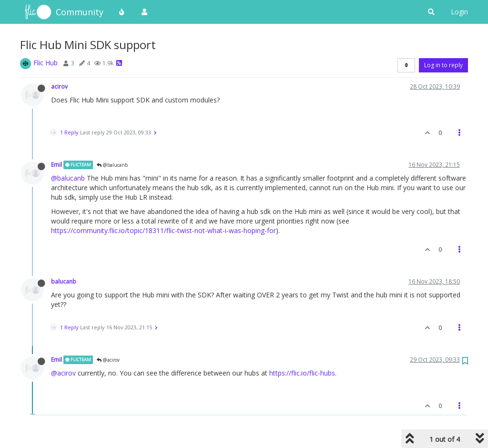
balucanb (64, 281)
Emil (56, 164)
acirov (59, 86)
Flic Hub (46, 63)
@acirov (108, 360)
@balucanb (112, 165)
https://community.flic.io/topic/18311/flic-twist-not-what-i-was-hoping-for (163, 230)
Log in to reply (443, 65)
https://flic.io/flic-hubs (302, 373)
